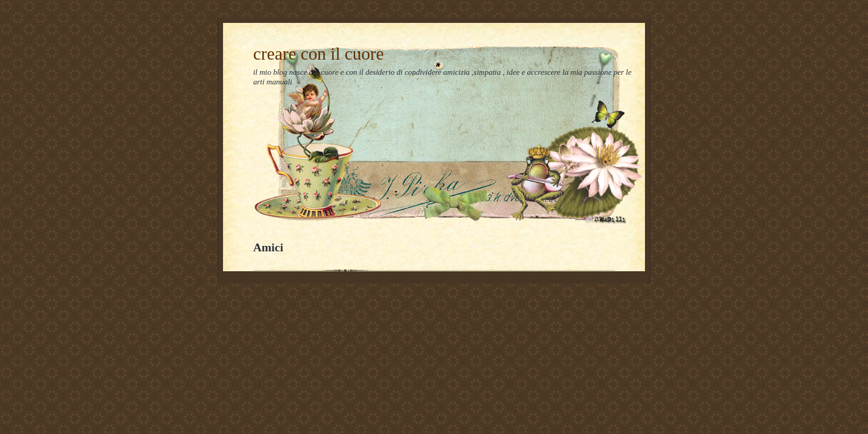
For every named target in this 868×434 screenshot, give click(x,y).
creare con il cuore (319, 54)
